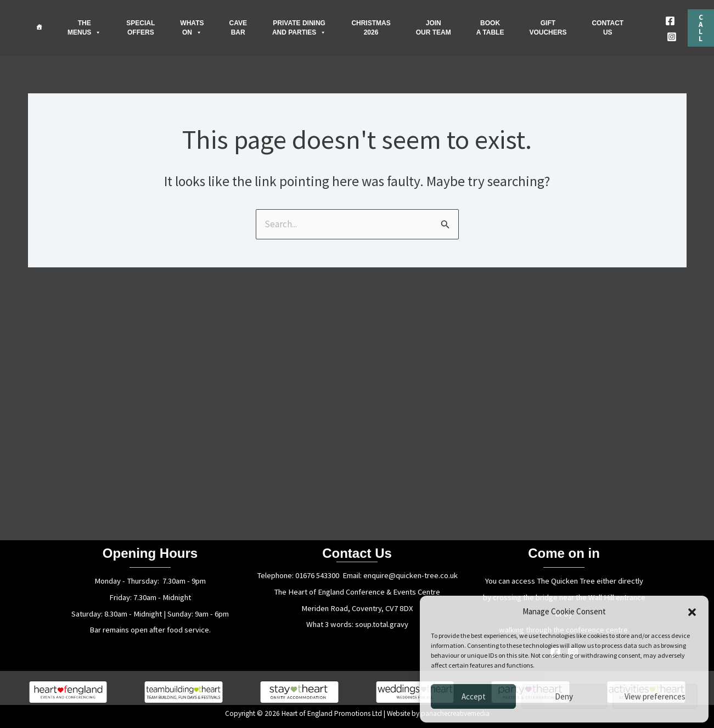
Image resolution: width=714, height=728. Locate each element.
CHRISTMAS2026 (371, 28)
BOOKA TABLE (490, 28)
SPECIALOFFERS (140, 28)
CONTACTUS (608, 28)
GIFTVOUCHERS (548, 28)
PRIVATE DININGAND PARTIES (299, 28)
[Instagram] (672, 37)
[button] (692, 612)
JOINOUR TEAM (434, 28)
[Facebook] (670, 21)
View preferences (655, 696)
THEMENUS (84, 28)
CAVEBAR (238, 28)
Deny (564, 696)
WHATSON (192, 28)
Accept (474, 696)
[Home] (39, 27)
